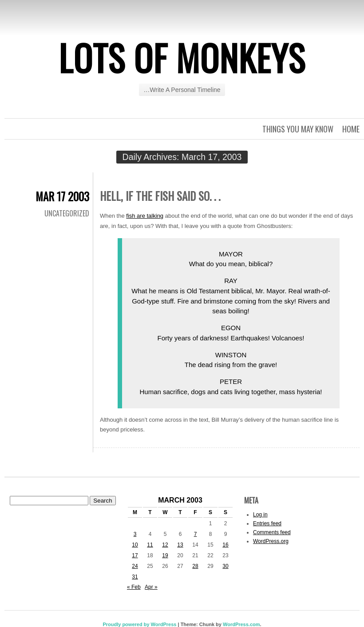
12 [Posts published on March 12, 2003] (165, 545)
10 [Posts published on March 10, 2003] (135, 545)
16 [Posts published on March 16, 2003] (225, 545)
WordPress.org (271, 541)
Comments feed (272, 532)
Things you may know (298, 129)
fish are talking (145, 216)
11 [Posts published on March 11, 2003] (150, 545)
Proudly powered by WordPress (139, 624)
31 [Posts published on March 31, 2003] (135, 577)
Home (351, 129)
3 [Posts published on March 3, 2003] (135, 534)
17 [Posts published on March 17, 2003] (135, 555)
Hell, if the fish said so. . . (160, 196)
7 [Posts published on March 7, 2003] (196, 534)
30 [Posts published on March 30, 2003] (225, 566)
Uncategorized (67, 213)
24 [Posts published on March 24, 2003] (135, 566)
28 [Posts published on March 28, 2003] (195, 566)
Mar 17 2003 (62, 196)
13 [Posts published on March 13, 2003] (180, 545)
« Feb (134, 587)
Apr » (151, 587)
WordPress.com (241, 624)
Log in (260, 515)
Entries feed (267, 523)
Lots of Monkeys (182, 57)
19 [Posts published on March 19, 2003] (165, 555)
